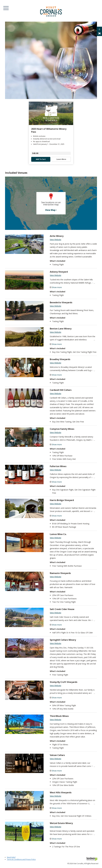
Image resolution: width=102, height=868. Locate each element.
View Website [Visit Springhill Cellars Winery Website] (56, 643)
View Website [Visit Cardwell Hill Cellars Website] (56, 394)
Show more (57, 287)
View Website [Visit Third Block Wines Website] (56, 720)
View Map (51, 210)
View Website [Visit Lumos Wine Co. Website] (56, 538)
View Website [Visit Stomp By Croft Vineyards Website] (56, 686)
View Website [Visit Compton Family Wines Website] (56, 432)
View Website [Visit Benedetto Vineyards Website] (56, 306)
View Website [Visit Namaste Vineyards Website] (56, 577)
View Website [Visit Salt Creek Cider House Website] (56, 613)
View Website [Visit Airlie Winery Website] (56, 240)
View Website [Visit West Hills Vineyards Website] (56, 796)
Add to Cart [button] (41, 159)
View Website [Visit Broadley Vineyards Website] (56, 363)
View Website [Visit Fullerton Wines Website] (56, 470)
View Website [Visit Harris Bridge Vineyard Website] (56, 504)
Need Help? (11, 857)
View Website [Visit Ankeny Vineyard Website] (56, 275)
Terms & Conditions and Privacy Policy (21, 859)
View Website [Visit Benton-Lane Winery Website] (56, 332)
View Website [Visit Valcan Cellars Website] (56, 759)
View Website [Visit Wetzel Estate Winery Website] (56, 827)
